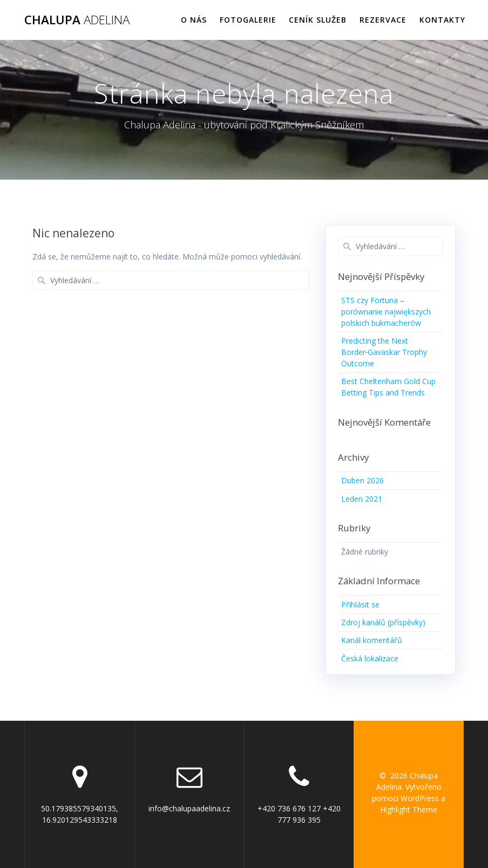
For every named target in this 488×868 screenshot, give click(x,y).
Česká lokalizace (370, 658)
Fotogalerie (248, 20)
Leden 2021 (362, 499)
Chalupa (77, 20)
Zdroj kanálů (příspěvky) (383, 622)
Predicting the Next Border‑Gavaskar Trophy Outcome (384, 352)
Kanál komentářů (372, 640)
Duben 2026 (362, 480)
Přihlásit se (360, 604)
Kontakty (442, 20)
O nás (194, 20)
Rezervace (383, 20)
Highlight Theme (409, 809)
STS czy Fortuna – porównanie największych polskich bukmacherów (386, 312)
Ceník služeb (318, 20)
